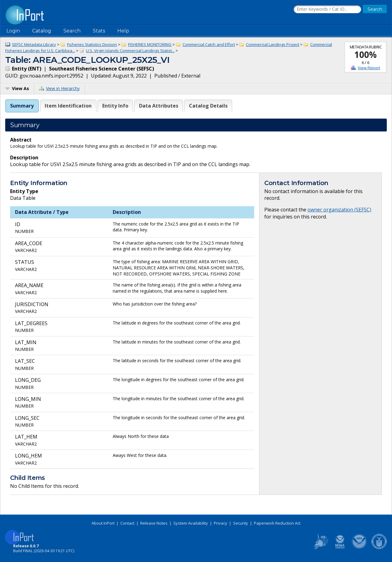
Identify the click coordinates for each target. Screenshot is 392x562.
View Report (369, 68)
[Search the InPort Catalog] (327, 9)
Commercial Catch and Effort (209, 44)
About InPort (103, 523)
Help (123, 31)
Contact (127, 523)
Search (72, 31)
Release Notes (154, 523)
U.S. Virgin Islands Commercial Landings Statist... (130, 51)
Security (241, 523)
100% (366, 55)
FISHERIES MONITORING (150, 44)
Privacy (221, 523)
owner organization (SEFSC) (339, 210)
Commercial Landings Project (273, 44)
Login (13, 31)
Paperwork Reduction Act (277, 523)
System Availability (191, 523)
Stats (99, 31)
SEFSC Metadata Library (34, 44)
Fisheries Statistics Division (92, 44)
